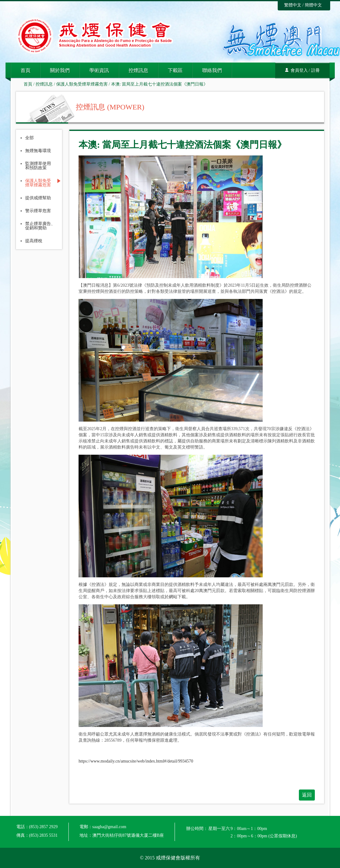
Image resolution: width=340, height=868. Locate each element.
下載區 (175, 70)
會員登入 (299, 70)
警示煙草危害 (38, 211)
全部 (29, 138)
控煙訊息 (138, 70)
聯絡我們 (212, 70)
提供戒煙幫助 (38, 198)
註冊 (315, 70)
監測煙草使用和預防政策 (38, 166)
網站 (173, 597)
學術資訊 (99, 70)
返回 (307, 795)
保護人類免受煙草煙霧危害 (82, 84)
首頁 (25, 70)
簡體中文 (313, 5)
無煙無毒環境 (38, 151)
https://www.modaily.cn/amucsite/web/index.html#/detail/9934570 (136, 761)
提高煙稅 (34, 241)
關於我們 (60, 70)
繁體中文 (293, 5)
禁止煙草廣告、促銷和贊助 (40, 226)
